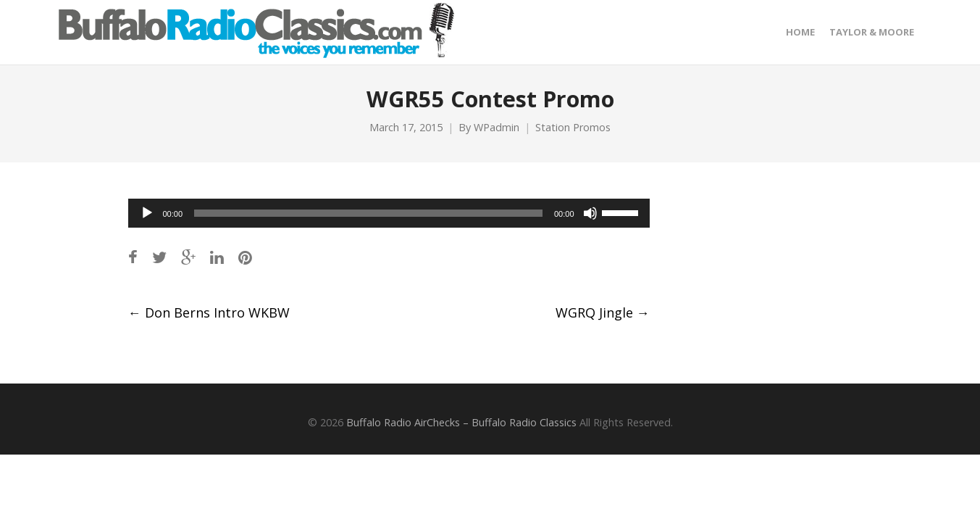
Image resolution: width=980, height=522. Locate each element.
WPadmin (497, 127)
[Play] (147, 213)
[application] (389, 213)
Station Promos (573, 127)
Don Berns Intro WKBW (209, 312)
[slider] (368, 213)
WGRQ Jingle (603, 312)
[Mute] (590, 213)
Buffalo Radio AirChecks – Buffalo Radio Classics (461, 422)
